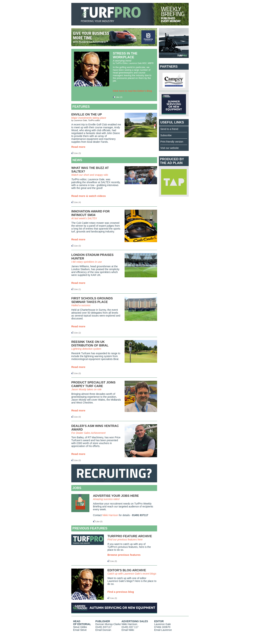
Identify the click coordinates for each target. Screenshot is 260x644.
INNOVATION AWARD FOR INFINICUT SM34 (90, 213)
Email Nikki (128, 630)
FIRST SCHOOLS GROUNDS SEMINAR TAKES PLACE (92, 300)
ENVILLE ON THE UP (87, 114)
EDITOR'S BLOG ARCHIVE (127, 570)
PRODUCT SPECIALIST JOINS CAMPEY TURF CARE (93, 384)
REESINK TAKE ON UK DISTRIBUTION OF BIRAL (90, 344)
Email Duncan (103, 630)
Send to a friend (169, 129)
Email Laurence (163, 630)
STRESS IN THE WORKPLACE (125, 55)
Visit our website (170, 148)
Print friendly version (172, 142)
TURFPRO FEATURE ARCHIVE (130, 536)
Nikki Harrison (110, 515)
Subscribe (166, 135)
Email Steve (80, 630)
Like (116, 97)
